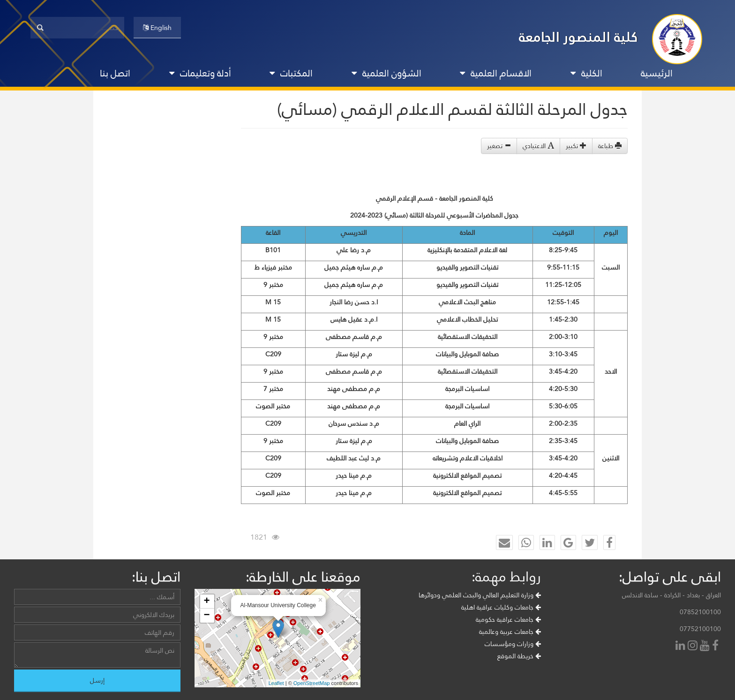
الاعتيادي (538, 146)
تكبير (576, 146)
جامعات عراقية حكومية (508, 619)
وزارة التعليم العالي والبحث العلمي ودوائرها (480, 595)
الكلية (586, 73)
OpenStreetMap (312, 683)
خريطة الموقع (519, 656)
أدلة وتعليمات (200, 73)
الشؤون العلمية (386, 73)
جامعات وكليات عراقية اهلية (501, 607)
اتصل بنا (115, 73)
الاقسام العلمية (496, 73)
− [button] (206, 616)
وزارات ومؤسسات (513, 644)
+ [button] (206, 602)
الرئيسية (657, 73)
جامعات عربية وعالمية (510, 632)
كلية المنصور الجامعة (578, 37)
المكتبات (291, 73)
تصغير (499, 146)
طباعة (610, 146)
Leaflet (276, 683)
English (157, 28)
